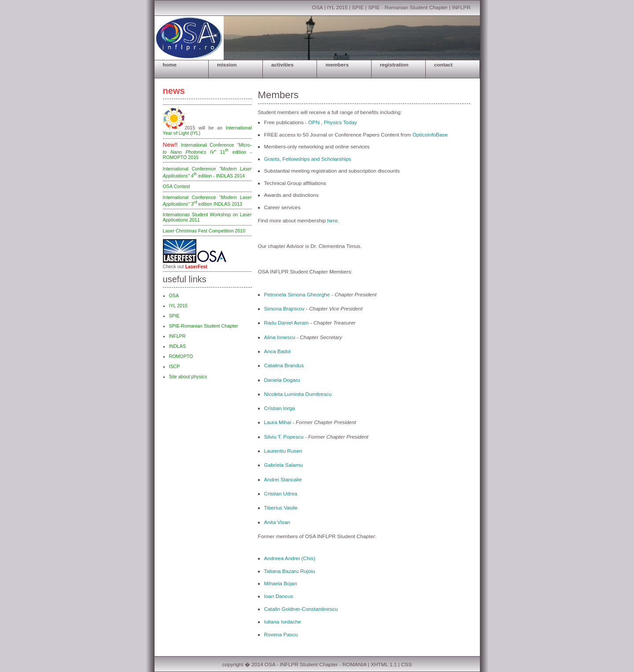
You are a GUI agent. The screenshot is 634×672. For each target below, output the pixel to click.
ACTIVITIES (282, 65)
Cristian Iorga (280, 408)
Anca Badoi (278, 351)
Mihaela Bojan (281, 583)
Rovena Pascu (281, 635)
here (332, 221)
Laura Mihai (278, 422)
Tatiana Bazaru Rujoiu (290, 571)
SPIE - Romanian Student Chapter (408, 7)
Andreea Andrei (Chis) (290, 558)
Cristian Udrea (281, 494)
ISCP (175, 366)
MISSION (227, 65)
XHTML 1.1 (384, 665)
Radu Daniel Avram (287, 323)
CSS (406, 665)
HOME (170, 65)
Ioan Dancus (279, 596)
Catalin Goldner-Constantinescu (301, 609)
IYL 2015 (338, 7)
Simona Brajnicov (284, 309)
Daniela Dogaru (282, 380)
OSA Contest (177, 186)
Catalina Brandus (284, 366)
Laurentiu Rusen (283, 451)
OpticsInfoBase (430, 135)
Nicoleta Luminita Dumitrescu (298, 394)
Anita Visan (277, 522)
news (174, 91)
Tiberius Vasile (281, 508)
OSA (317, 7)
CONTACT (443, 65)
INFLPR (461, 7)
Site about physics (188, 377)
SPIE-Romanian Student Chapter (204, 326)
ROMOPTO (181, 356)
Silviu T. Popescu (284, 437)
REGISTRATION (394, 65)
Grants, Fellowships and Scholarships (308, 159)
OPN (314, 122)
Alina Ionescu (280, 337)
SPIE (358, 7)
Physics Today (341, 122)
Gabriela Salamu (284, 465)
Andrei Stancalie (283, 480)
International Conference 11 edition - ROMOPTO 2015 (207, 151)
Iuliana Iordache (283, 622)
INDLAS (178, 346)
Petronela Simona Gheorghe (297, 295)
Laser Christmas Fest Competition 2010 (204, 231)
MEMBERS (337, 65)
